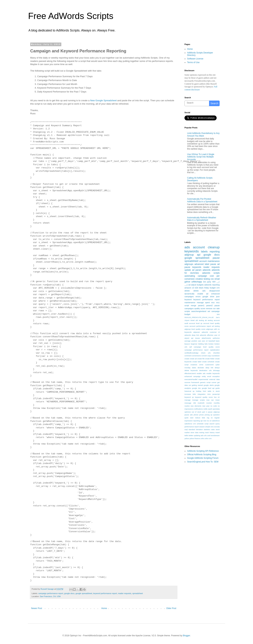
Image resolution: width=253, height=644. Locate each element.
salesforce (216, 421)
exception (216, 376)
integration (202, 394)
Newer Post (37, 608)
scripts (187, 311)
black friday (204, 288)
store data (194, 432)
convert (204, 356)
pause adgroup (214, 412)
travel (218, 432)
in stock (216, 391)
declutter (201, 368)
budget (213, 288)
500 (218, 314)
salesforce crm (190, 424)
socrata (217, 427)
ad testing (216, 326)
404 (214, 282)
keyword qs (189, 397)
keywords (192, 251)
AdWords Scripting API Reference (203, 451)
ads (187, 247)
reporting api (198, 421)
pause (216, 258)
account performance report (200, 326)
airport (187, 338)
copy (209, 356)
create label (197, 362)
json (218, 297)
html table (207, 391)
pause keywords (193, 267)
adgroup (189, 255)
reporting (215, 252)
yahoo (187, 438)
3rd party (207, 282)
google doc (196, 388)
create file (201, 359)
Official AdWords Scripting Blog (202, 455)
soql (186, 429)
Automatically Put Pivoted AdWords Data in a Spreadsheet (202, 200)
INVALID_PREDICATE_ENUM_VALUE (199, 317)
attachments (206, 338)
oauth (210, 409)
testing (202, 432)
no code (214, 406)
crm (218, 288)
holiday (199, 391)
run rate (216, 308)
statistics (207, 429)
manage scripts (199, 400)
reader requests (125, 593)
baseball (212, 341)
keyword (188, 300)
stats (213, 429)
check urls (206, 353)
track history (210, 432)
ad (189, 285)
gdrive (187, 282)
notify (205, 409)
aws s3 (205, 341)
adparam (197, 332)
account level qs (196, 323)
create (187, 359)
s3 (210, 421)
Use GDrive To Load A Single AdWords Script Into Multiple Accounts (201, 157)
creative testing (203, 279)
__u (186, 285)
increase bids (190, 394)
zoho (202, 438)
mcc (213, 302)
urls (205, 435)
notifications (198, 409)
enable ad (203, 294)
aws (200, 341)
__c (218, 282)
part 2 (205, 412)
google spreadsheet (84, 593)
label (207, 264)
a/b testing (200, 320)
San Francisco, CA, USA (50, 596)
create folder (210, 359)
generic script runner (208, 382)
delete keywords (191, 370)
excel (209, 376)
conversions (196, 356)
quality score (200, 308)
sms (212, 427)
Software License (195, 59)
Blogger (186, 636)
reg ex (210, 418)
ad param (197, 270)
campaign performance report (51, 593)
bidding (201, 344)
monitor (209, 403)
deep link (209, 368)
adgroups (189, 264)
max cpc (210, 400)
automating (190, 276)
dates (194, 368)
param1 (201, 305)
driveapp (216, 370)
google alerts (209, 385)
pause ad (215, 264)
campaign (202, 276)
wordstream (215, 435)
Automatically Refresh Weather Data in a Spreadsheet (202, 219)
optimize (188, 412)
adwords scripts (211, 273)
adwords (207, 270)
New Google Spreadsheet (103, 100)
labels (204, 252)
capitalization (215, 350)
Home (104, 608)
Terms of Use (193, 62)
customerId (209, 365)
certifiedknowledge (191, 353)
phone (196, 415)
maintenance (190, 302)
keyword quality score (204, 397)
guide (218, 388)
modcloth (201, 403)
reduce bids (200, 418)
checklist (216, 353)
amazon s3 (189, 288)
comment (188, 356)
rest (205, 421)
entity (204, 376)
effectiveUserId (190, 373)
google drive (208, 297)
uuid (209, 435)
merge (194, 305)
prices (202, 415)
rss (208, 421)
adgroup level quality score (195, 329)
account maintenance (210, 261)
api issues (195, 338)
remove (209, 308)
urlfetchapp (197, 282)
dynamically (189, 294)
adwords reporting (212, 285)
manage (188, 400)
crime (201, 365)
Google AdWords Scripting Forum (203, 458)
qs (211, 415)
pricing (207, 415)
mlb (194, 403)
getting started (197, 385)
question (216, 415)
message (188, 403)
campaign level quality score (207, 347)
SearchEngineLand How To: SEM (203, 462)
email (217, 279)
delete (187, 291)
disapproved (214, 291)
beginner (194, 344)
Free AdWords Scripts (71, 16)
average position (191, 341)
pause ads (189, 415)
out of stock (196, 412)
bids (206, 344)
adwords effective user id (210, 335)
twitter (191, 435)
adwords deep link (192, 335)
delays (217, 368)
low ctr (217, 397)
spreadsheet (137, 593)
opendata (216, 409)
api (199, 255)
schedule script (203, 424)
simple (208, 427)
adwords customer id (211, 332)
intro (209, 394)
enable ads (201, 373)
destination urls (205, 370)
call (190, 347)
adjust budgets (197, 285)
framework (195, 382)
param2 (210, 305)
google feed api (208, 388)
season (202, 427)
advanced (199, 264)
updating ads (199, 435)
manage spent (203, 302)
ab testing (209, 320)
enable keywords (213, 373)
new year (206, 406)
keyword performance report (105, 593)
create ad (193, 359)
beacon (187, 344)
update (188, 270)
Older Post (171, 608)
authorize (216, 338)
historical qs (189, 391)
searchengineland (199, 311)
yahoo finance (195, 438)
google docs (69, 593)
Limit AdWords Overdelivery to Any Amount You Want (203, 134)
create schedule (208, 362)
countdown (216, 356)
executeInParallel (191, 379)
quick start (189, 418)
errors (198, 297)
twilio (186, 435)
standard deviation (196, 429)
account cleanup (206, 247)
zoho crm (208, 438)
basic (218, 341)
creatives (194, 365)
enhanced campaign (192, 376)
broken (211, 344)
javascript (216, 394)
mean (218, 400)
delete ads (199, 291)
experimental (203, 379)
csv (212, 279)
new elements (196, 406)
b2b (197, 288)
